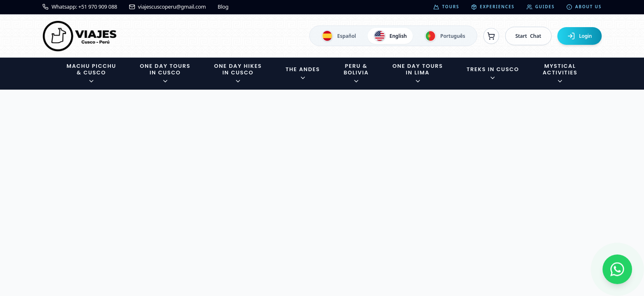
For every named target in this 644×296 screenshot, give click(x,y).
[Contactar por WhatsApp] (617, 269)
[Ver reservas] (491, 36)
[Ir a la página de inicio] (80, 36)
